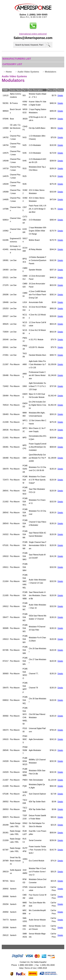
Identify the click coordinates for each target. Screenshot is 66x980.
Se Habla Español (39, 962)
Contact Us (24, 962)
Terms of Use (30, 968)
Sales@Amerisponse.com (33, 38)
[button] (33, 26)
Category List (12, 64)
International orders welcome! (33, 34)
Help (21, 968)
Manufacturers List (17, 59)
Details (60, 95)
